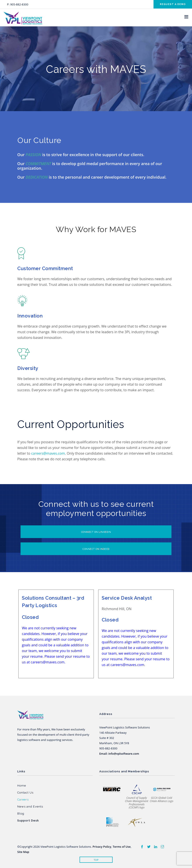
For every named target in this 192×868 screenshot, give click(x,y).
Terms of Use (122, 847)
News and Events (30, 807)
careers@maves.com (48, 453)
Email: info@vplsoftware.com (119, 754)
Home (22, 786)
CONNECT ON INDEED (96, 549)
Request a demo (173, 4)
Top (96, 860)
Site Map (23, 852)
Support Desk (28, 821)
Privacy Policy (102, 847)
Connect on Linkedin (96, 532)
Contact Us (25, 793)
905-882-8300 (19, 4)
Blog (21, 814)
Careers (23, 800)
